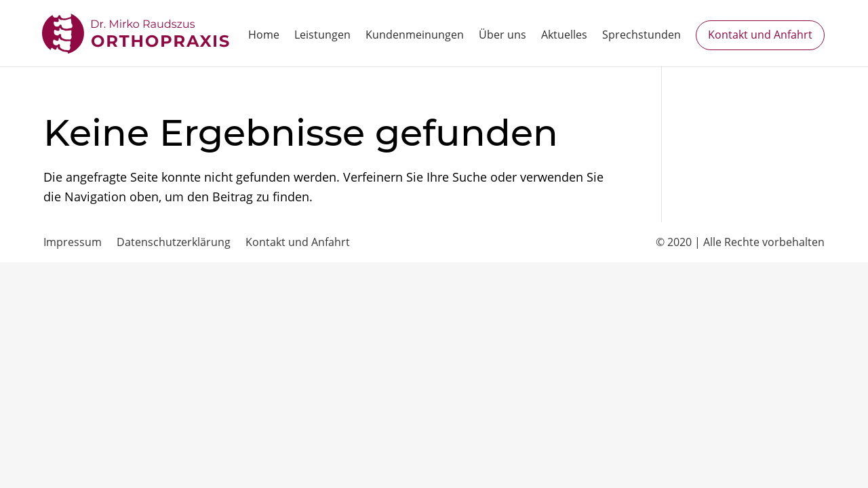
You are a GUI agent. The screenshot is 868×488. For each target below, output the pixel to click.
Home (264, 36)
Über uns (502, 36)
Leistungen (322, 36)
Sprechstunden (642, 36)
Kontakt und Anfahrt (760, 35)
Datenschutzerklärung (174, 242)
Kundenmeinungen (415, 36)
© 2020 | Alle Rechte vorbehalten (740, 242)
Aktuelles (564, 36)
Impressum (73, 242)
